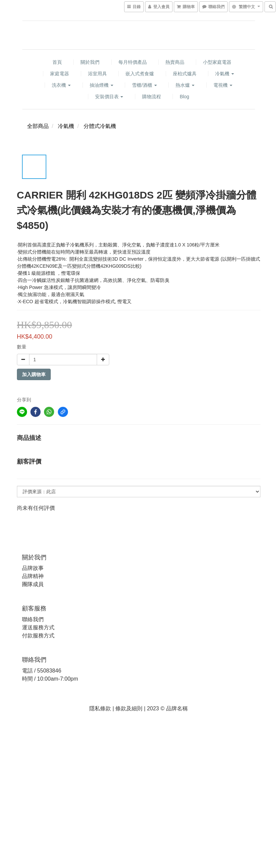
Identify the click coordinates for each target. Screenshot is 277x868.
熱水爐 (185, 85)
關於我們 (90, 62)
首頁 (57, 62)
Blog (184, 97)
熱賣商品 (175, 62)
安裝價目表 (109, 97)
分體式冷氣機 (100, 126)
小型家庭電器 (217, 62)
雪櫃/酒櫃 (144, 85)
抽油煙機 (101, 85)
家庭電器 (60, 74)
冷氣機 (225, 74)
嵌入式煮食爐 (140, 74)
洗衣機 (61, 85)
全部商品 (38, 126)
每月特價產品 (133, 62)
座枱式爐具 (185, 74)
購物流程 (152, 97)
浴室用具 (97, 74)
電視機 (223, 85)
